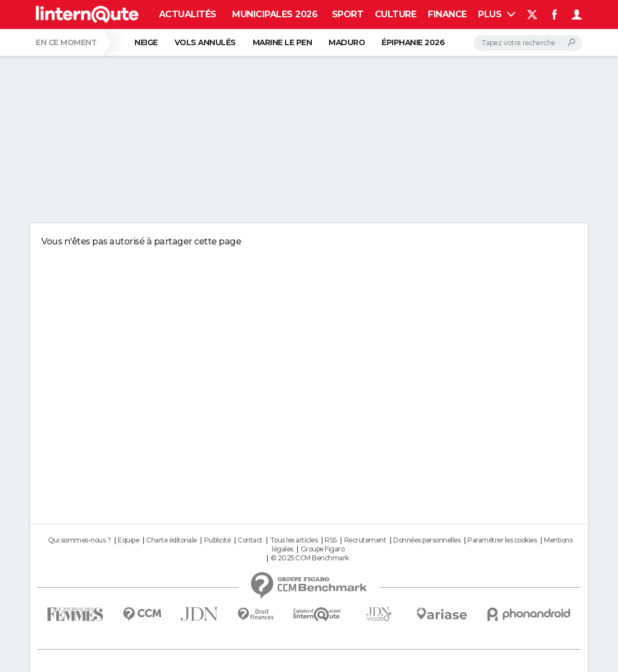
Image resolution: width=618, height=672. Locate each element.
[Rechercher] (528, 43)
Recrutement (365, 540)
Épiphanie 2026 (413, 42)
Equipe (128, 540)
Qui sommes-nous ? (79, 540)
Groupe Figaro (323, 549)
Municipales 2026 (275, 14)
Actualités (188, 14)
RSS (331, 540)
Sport (348, 14)
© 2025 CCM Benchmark (310, 558)
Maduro (347, 42)
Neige (146, 42)
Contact (250, 540)
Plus (497, 14)
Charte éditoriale (172, 540)
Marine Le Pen (283, 42)
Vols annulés (205, 42)
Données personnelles (427, 540)
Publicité (218, 540)
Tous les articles (294, 540)
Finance (447, 14)
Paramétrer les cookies (502, 540)
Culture (396, 14)
